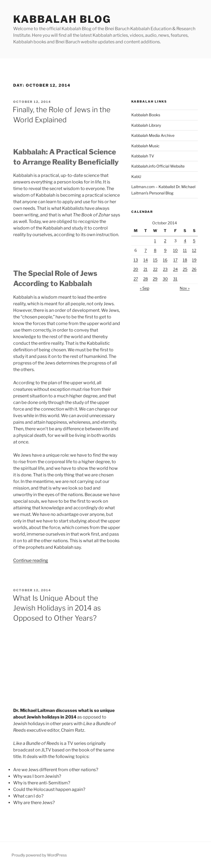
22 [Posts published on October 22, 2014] (155, 269)
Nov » (185, 288)
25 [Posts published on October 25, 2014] (185, 269)
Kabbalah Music (145, 146)
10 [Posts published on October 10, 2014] (175, 250)
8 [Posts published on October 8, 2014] (155, 250)
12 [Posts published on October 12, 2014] (194, 250)
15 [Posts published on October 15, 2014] (155, 260)
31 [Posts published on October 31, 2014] (175, 279)
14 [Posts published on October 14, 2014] (146, 260)
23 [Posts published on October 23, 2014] (165, 269)
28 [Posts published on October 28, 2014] (145, 279)
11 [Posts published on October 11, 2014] (185, 250)
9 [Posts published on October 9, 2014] (165, 250)
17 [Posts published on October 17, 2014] (175, 260)
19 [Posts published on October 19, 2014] (194, 260)
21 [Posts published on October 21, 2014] (145, 269)
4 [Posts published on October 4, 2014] (185, 241)
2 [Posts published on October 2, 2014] (165, 241)
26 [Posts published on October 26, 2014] (194, 269)
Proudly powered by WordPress (39, 855)
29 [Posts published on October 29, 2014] (155, 279)
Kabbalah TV (143, 156)
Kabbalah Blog (62, 19)
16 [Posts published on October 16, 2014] (165, 260)
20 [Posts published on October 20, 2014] (136, 269)
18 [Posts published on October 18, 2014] (185, 260)
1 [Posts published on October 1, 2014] (155, 241)
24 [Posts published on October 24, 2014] (175, 269)
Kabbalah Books (146, 115)
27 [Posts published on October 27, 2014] (136, 279)
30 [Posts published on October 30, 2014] (165, 279)
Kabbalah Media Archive (153, 135)
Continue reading (31, 560)
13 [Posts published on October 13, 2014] (136, 260)
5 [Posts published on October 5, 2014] (194, 241)
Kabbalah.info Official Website (158, 166)
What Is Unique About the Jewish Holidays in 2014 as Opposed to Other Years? (57, 608)
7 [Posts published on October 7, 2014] (146, 250)
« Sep (145, 288)
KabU (136, 176)
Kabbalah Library (146, 125)
